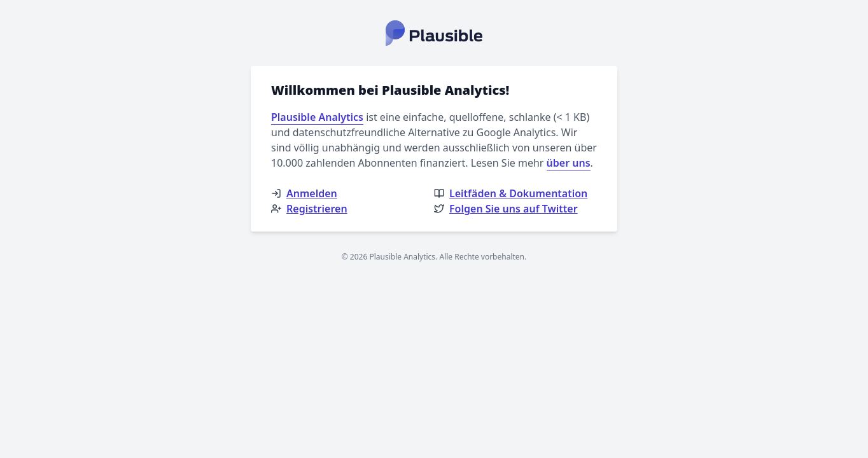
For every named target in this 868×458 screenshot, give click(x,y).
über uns (569, 163)
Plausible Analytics (317, 117)
